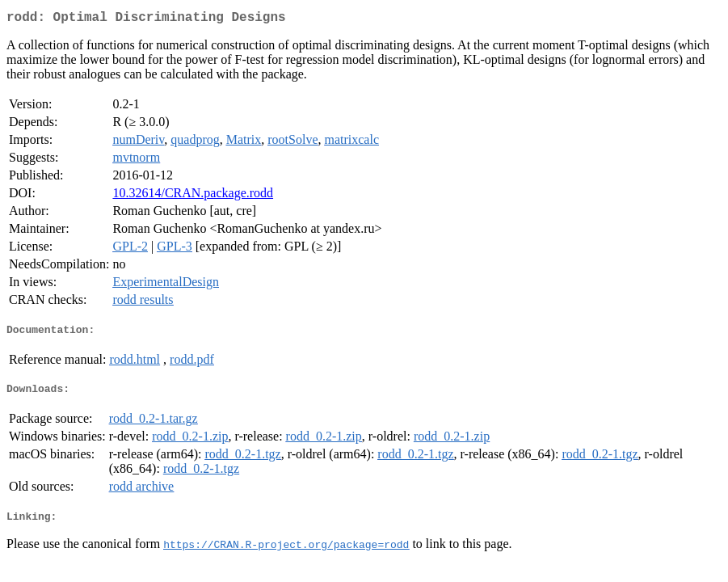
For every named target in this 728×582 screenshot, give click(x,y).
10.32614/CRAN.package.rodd (193, 196)
